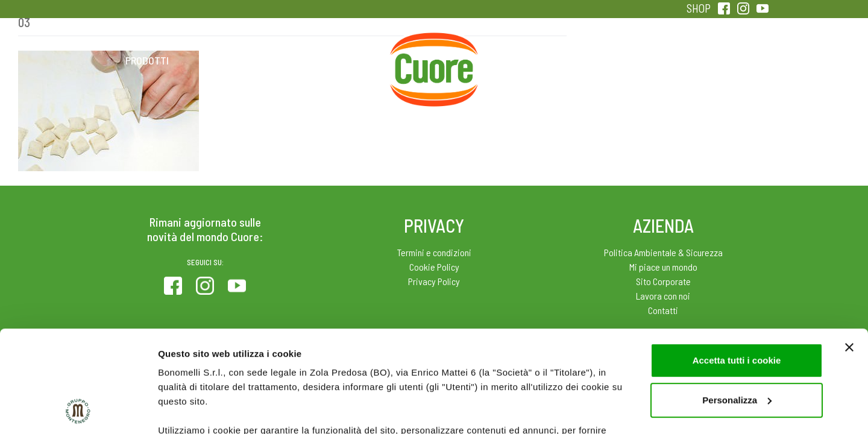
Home (434, 47)
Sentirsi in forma (721, 60)
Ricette (338, 60)
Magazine (530, 60)
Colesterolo (243, 60)
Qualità (625, 60)
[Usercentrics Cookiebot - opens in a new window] (78, 410)
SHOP (699, 8)
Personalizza (737, 305)
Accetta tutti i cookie (737, 265)
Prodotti (147, 60)
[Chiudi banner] (849, 252)
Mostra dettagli (190, 410)
